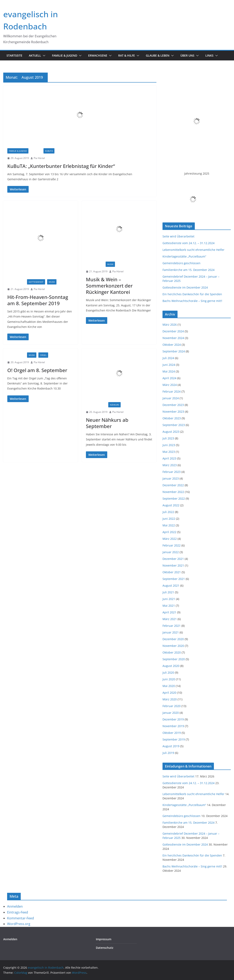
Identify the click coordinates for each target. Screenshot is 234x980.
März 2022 (170, 539)
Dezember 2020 (173, 639)
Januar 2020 (171, 713)
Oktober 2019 (172, 733)
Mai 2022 (169, 525)
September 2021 (174, 579)
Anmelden (15, 906)
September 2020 (174, 659)
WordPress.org (19, 924)
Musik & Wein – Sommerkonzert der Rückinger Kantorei (109, 286)
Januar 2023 (171, 478)
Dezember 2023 (173, 405)
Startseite (14, 55)
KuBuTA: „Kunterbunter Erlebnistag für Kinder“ (61, 166)
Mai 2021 (169, 606)
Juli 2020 (168, 672)
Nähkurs (114, 405)
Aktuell (35, 55)
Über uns (187, 55)
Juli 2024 (168, 358)
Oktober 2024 (172, 345)
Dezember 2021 (173, 559)
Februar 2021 (172, 626)
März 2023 (170, 465)
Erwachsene (98, 55)
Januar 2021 (171, 632)
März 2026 (170, 325)
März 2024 (170, 385)
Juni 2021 (169, 599)
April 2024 (169, 378)
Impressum (104, 939)
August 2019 (171, 746)
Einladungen (16, 282)
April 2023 (169, 458)
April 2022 (169, 532)
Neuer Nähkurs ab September (107, 423)
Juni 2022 (169, 519)
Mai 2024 (169, 371)
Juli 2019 (168, 753)
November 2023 (173, 412)
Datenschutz (105, 948)
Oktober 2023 (172, 418)
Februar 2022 (172, 545)
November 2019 (173, 726)
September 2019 (174, 739)
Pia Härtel (39, 158)
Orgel (43, 355)
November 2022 (173, 492)
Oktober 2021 (172, 572)
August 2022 (171, 505)
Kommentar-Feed (21, 918)
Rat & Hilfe (127, 55)
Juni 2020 (169, 679)
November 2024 (173, 338)
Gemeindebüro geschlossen (181, 263)
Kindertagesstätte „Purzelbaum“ (184, 256)
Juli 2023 (168, 438)
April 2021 (169, 612)
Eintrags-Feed (18, 912)
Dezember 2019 (173, 719)
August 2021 (171, 586)
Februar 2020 (172, 706)
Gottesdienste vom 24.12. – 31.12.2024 (188, 243)
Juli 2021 (168, 592)
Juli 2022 (168, 512)
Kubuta (49, 151)
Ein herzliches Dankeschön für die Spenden (192, 294)
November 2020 (173, 646)
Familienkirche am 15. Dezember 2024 (188, 270)
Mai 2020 (169, 686)
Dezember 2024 (173, 331)
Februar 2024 (172, 391)
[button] (43, 56)
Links (209, 55)
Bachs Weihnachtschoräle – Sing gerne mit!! (192, 301)
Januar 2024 (171, 398)
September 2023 (174, 425)
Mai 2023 (169, 452)
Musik (52, 282)
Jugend (36, 151)
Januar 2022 (171, 552)
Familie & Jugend (65, 55)
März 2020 (170, 699)
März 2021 (170, 619)
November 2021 (173, 565)
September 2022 (174, 499)
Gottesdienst (36, 282)
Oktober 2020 (172, 652)
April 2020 (169, 693)
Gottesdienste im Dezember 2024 (185, 287)
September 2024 (174, 351)
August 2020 (171, 666)
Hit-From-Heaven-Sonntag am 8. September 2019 (38, 300)
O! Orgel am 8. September (37, 370)
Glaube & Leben (158, 55)
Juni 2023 (169, 445)
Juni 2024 (169, 365)
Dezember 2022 (173, 485)
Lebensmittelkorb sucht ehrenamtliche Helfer (193, 250)
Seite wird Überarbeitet (178, 236)
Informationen (96, 405)
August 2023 (171, 432)
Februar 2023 (172, 472)
